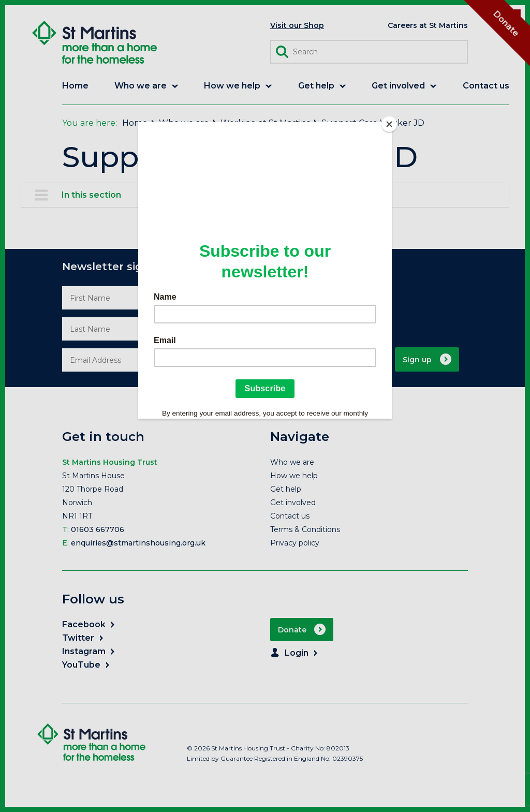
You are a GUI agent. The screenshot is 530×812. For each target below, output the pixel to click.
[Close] (389, 124)
